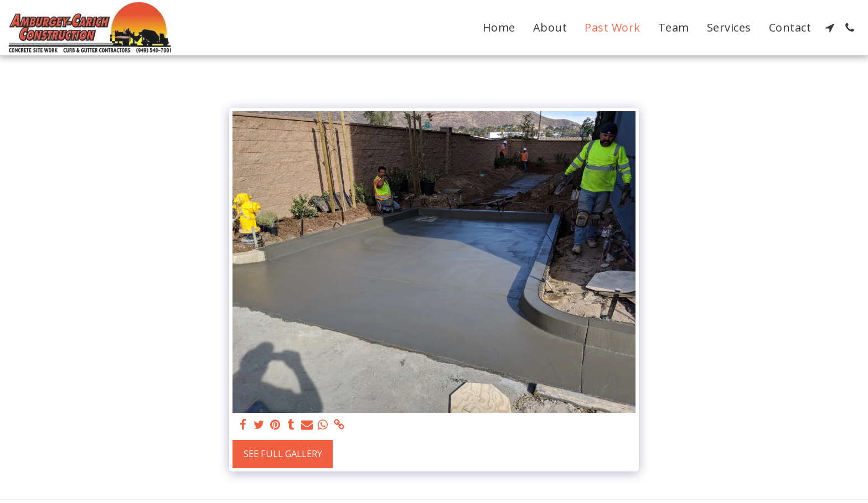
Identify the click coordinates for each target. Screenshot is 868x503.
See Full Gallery (283, 453)
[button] (830, 28)
